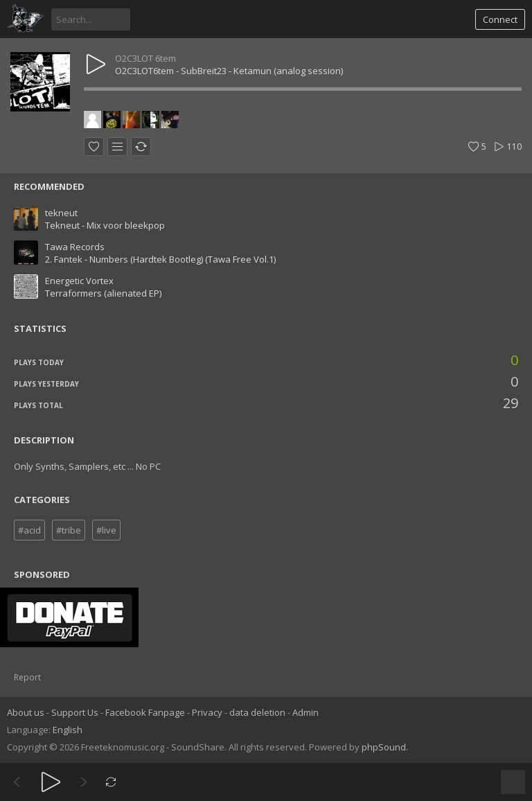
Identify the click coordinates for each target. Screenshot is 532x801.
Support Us (75, 712)
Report (27, 677)
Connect (500, 19)
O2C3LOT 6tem (145, 58)
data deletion (257, 712)
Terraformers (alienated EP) (103, 293)
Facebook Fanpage (145, 712)
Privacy (207, 712)
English (68, 730)
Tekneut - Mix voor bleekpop (105, 225)
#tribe (69, 530)
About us (26, 712)
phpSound (384, 747)
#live (106, 530)
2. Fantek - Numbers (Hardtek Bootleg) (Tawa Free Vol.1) (160, 259)
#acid (29, 530)
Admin (305, 712)
